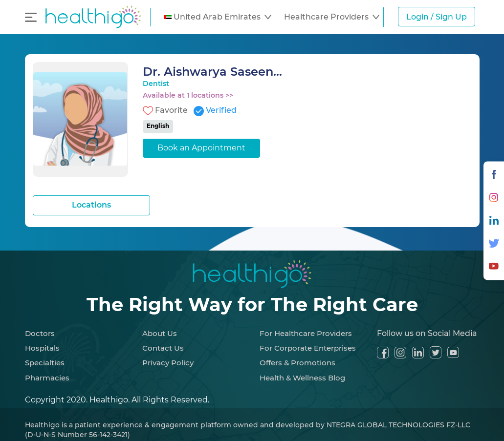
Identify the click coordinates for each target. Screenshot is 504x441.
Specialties (45, 363)
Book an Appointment (201, 148)
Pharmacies (47, 378)
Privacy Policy (168, 363)
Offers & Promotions (297, 363)
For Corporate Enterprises (308, 348)
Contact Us (163, 348)
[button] (218, 17)
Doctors (40, 333)
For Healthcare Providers (306, 333)
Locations (91, 205)
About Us (160, 333)
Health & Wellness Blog (302, 378)
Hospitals (42, 348)
